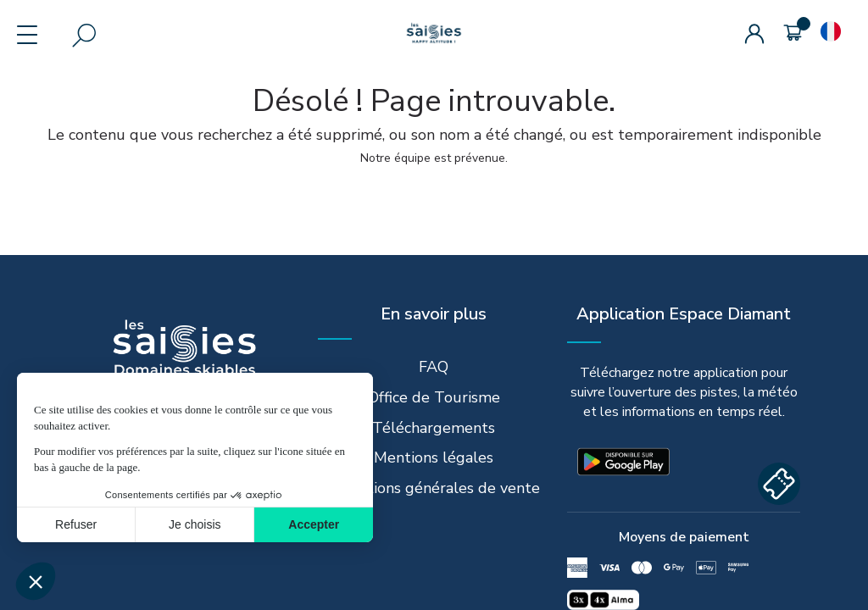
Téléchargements (434, 428)
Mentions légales (434, 457)
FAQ (434, 367)
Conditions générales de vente (434, 488)
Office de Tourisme (434, 397)
